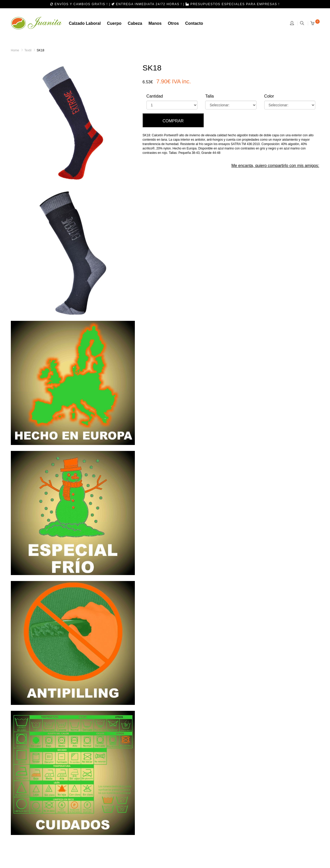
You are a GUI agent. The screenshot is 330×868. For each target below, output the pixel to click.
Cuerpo (114, 23)
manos (155, 23)
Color (269, 96)
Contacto (194, 23)
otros (173, 23)
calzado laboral (85, 23)
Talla (209, 96)
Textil (28, 50)
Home (15, 50)
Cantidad (155, 96)
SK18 (40, 50)
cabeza (135, 23)
